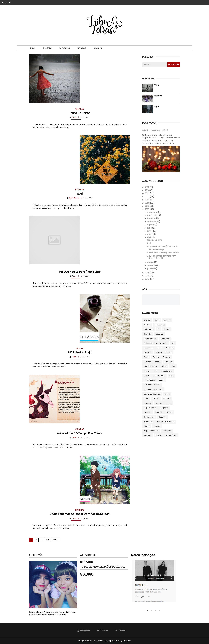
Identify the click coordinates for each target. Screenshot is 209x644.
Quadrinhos (149, 417)
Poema (159, 412)
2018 (147, 209)
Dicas (160, 348)
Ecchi (146, 357)
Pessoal (148, 412)
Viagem (148, 435)
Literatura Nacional (152, 394)
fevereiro (152, 265)
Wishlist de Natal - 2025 (155, 130)
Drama (159, 352)
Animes (167, 320)
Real (80, 194)
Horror (147, 371)
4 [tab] (160, 611)
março (151, 262)
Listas (162, 380)
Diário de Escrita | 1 (80, 352)
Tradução (167, 431)
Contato (47, 48)
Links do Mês (149, 380)
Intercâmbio (166, 371)
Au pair (147, 325)
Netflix (169, 403)
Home (33, 48)
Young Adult (171, 435)
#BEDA (147, 320)
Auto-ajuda (159, 325)
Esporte (166, 357)
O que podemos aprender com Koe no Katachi (80, 514)
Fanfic (158, 362)
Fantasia (168, 362)
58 (48, 540)
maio (150, 234)
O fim (157, 85)
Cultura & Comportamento (156, 343)
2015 (147, 279)
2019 (147, 206)
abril (149, 237)
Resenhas (98, 48)
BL (158, 329)
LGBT (171, 375)
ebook (169, 352)
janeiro (151, 268)
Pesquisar (174, 64)
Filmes (164, 366)
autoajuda (149, 329)
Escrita (156, 357)
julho (150, 228)
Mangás (167, 398)
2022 (147, 197)
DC (173, 343)
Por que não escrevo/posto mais (80, 272)
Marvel (159, 403)
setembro (152, 221)
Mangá (156, 398)
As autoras (64, 48)
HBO (173, 366)
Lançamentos (159, 375)
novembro (152, 215)
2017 (147, 273)
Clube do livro (150, 339)
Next (56, 540)
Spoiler (157, 426)
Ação (157, 320)
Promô (169, 412)
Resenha (163, 417)
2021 (147, 200)
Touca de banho (80, 113)
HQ (155, 371)
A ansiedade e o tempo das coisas (80, 433)
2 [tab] (152, 611)
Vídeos (159, 435)
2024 (148, 190)
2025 (147, 187)
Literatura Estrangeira (153, 389)
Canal (166, 329)
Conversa (165, 339)
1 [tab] (148, 611)
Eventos (147, 362)
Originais (82, 48)
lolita (146, 398)
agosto (151, 225)
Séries (147, 426)
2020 (148, 203)
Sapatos (158, 96)
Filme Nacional (150, 366)
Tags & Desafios (151, 431)
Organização (150, 408)
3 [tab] (156, 611)
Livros (167, 394)
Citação (148, 334)
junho (150, 231)
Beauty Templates (124, 641)
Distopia (170, 348)
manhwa (148, 403)
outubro (151, 218)
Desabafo (148, 348)
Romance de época (166, 422)
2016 (147, 276)
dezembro (152, 212)
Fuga (156, 106)
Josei (146, 375)
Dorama (148, 352)
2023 (147, 193)
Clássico (159, 334)
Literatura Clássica (152, 385)
